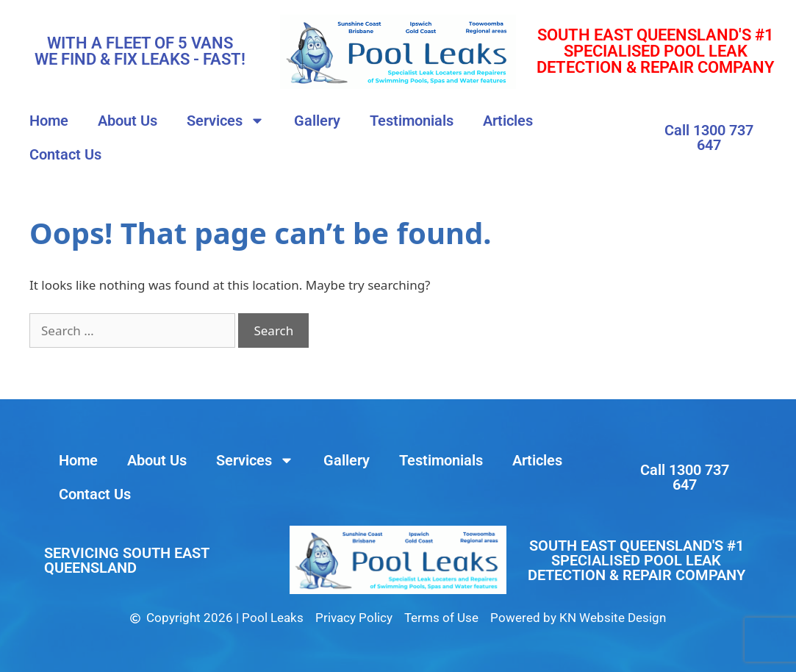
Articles (508, 121)
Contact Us (65, 154)
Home (49, 121)
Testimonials (412, 121)
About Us (128, 121)
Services (226, 121)
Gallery (317, 121)
